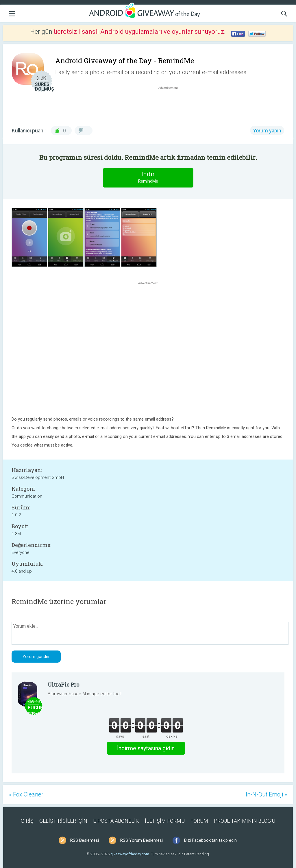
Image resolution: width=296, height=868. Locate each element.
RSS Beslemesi (85, 840)
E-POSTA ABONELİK (116, 821)
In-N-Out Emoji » (266, 794)
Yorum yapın (267, 131)
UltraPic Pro (63, 685)
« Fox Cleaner (26, 794)
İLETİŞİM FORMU (165, 821)
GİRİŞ (27, 821)
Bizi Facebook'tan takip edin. (211, 840)
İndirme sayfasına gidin (146, 748)
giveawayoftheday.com (130, 854)
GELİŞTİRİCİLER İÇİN (63, 821)
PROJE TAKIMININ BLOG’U (245, 821)
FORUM (199, 821)
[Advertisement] (171, 104)
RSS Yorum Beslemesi (141, 840)
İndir (148, 178)
